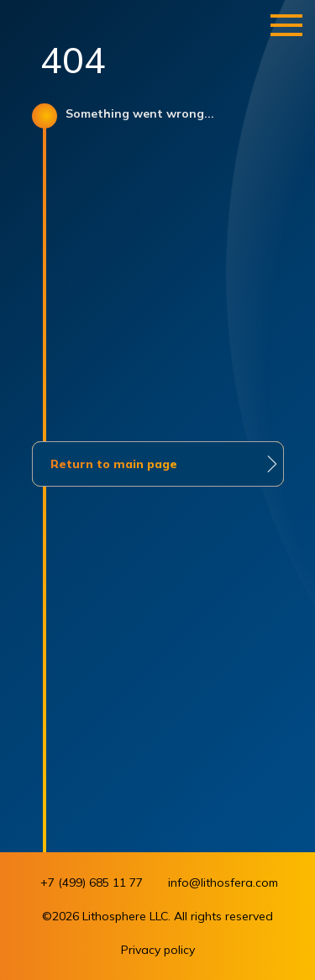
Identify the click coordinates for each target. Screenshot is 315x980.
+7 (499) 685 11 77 (92, 883)
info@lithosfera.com (223, 883)
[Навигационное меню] (286, 25)
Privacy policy (158, 950)
